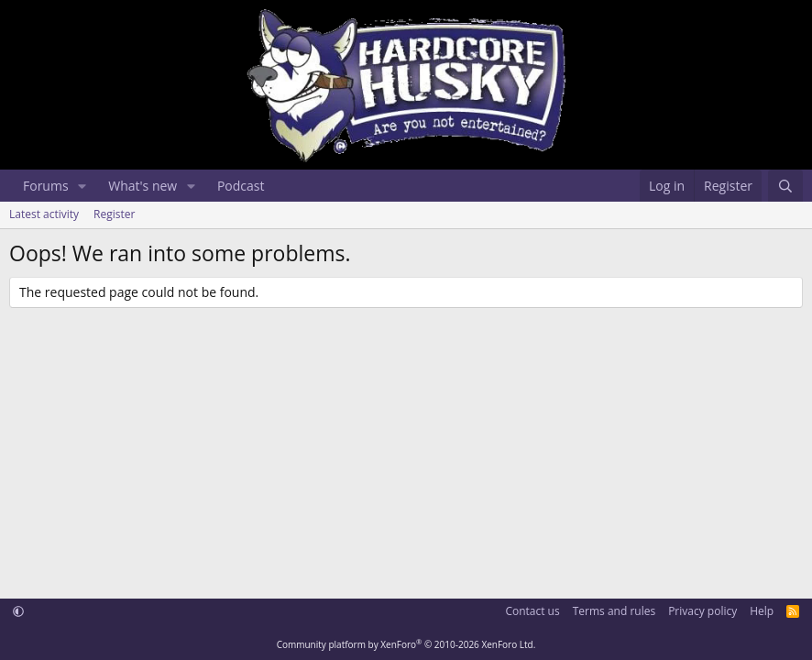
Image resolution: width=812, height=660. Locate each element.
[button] (82, 186)
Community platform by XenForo (406, 644)
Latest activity (44, 214)
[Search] (785, 186)
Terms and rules (614, 611)
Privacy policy (702, 611)
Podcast (241, 186)
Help (762, 611)
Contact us (532, 611)
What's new (143, 186)
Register (114, 214)
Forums (46, 186)
